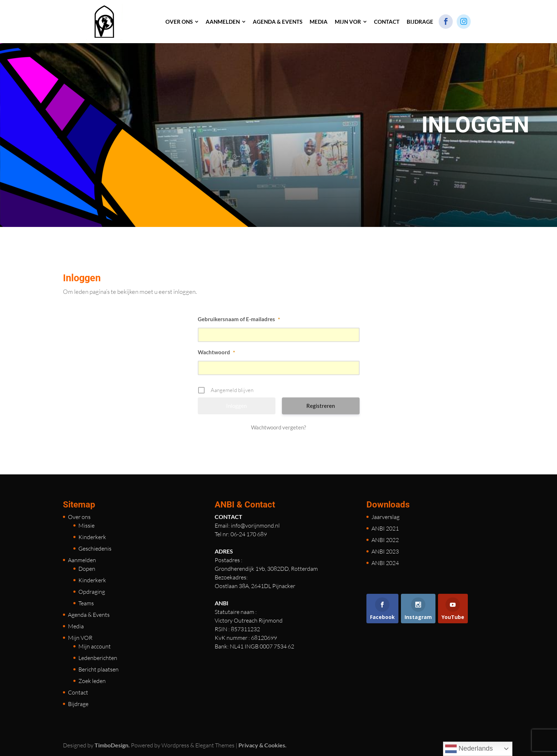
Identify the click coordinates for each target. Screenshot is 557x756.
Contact (78, 692)
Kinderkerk (92, 537)
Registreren (321, 406)
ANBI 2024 (385, 563)
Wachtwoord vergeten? (278, 427)
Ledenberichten (98, 658)
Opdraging (92, 592)
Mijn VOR (80, 638)
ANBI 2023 (385, 551)
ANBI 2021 (385, 528)
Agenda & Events (89, 615)
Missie (86, 525)
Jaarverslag (385, 517)
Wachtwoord (216, 352)
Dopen (87, 569)
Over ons (79, 517)
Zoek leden (92, 681)
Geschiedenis (95, 548)
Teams (86, 603)
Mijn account (95, 646)
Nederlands (469, 749)
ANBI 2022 (385, 540)
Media (76, 626)
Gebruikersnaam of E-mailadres (239, 319)
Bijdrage (78, 704)
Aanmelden (82, 560)
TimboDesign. (112, 745)
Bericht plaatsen (99, 669)
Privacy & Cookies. (262, 745)
